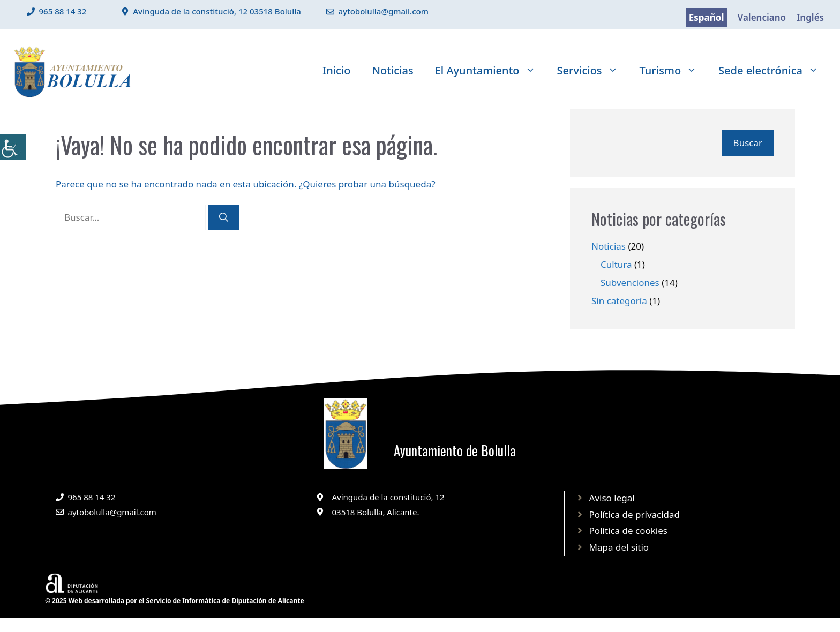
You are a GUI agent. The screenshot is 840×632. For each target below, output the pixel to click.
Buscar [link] (748, 143)
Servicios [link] (593, 71)
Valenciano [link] (762, 17)
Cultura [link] (616, 264)
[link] (13, 147)
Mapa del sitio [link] (619, 547)
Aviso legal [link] (612, 498)
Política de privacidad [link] (635, 514)
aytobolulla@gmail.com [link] (383, 11)
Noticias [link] (393, 70)
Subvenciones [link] (630, 283)
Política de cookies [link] (628, 531)
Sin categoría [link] (619, 301)
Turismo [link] (674, 71)
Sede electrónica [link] (774, 71)
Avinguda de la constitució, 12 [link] (388, 497)
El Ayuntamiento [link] (491, 71)
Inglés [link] (810, 17)
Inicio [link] (336, 70)
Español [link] (707, 17)
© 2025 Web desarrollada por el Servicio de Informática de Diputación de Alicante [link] (175, 601)
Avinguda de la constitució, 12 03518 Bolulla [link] (217, 11)
